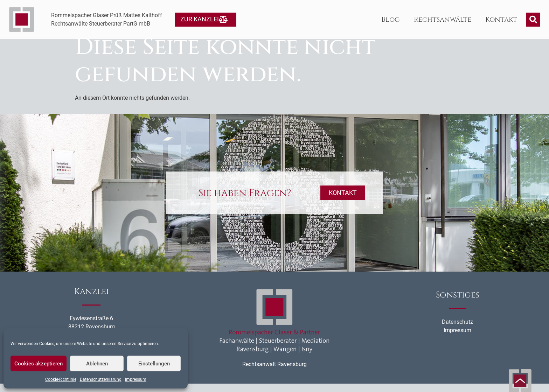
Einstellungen (154, 364)
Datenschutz (457, 331)
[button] (533, 20)
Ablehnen (97, 364)
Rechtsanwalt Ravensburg (274, 373)
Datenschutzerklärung (101, 379)
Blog (391, 19)
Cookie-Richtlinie (61, 379)
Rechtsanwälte (443, 19)
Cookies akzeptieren (39, 364)
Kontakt (501, 19)
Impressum (136, 379)
